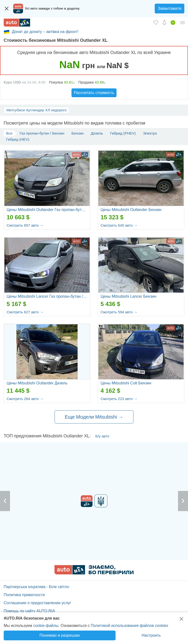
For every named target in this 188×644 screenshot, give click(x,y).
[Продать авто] (173, 22)
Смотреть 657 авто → (25, 225)
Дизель (97, 133)
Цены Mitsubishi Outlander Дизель (37, 383)
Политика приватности (24, 595)
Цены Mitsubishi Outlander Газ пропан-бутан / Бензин (47, 210)
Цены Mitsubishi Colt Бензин (126, 383)
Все (9, 133)
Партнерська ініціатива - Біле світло (36, 587)
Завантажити (170, 8)
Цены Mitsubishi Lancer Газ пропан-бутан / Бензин (47, 296)
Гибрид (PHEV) (123, 133)
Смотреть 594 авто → (119, 312)
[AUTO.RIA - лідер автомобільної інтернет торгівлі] (17, 23)
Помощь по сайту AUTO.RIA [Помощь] (29, 611)
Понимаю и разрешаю (60, 635)
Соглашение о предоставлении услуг (37, 603)
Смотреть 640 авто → (119, 225)
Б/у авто (102, 436)
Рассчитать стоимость (94, 93)
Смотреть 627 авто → (25, 312)
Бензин (78, 133)
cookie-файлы (46, 626)
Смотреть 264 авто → (25, 399)
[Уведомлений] (164, 22)
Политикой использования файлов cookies (129, 626)
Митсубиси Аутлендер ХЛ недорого (36, 110)
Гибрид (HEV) (18, 139)
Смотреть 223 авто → (119, 399)
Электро (150, 133)
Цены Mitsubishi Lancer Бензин (129, 296)
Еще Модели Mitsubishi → (94, 417)
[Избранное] (156, 22)
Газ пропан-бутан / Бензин (42, 133)
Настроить (151, 635)
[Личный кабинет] (183, 22)
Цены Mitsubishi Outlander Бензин (131, 210)
